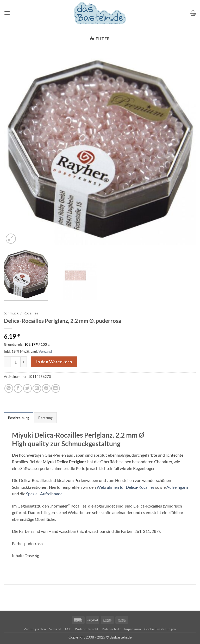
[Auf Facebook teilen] (18, 388)
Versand (45, 351)
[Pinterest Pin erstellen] (46, 388)
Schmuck (11, 313)
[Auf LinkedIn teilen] (56, 388)
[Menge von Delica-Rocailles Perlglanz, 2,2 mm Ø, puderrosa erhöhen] (24, 362)
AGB (68, 629)
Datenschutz (111, 629)
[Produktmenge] (15, 362)
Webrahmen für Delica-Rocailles (126, 487)
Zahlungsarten (35, 629)
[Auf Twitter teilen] (27, 388)
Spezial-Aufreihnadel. (45, 494)
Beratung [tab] (45, 418)
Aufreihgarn (177, 487)
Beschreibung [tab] (19, 418)
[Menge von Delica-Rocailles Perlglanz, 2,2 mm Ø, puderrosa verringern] (7, 362)
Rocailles (31, 313)
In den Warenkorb (54, 362)
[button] (7, 13)
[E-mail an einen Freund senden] (37, 388)
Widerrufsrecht (87, 629)
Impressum (133, 629)
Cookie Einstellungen (160, 629)
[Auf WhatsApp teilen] (9, 388)
